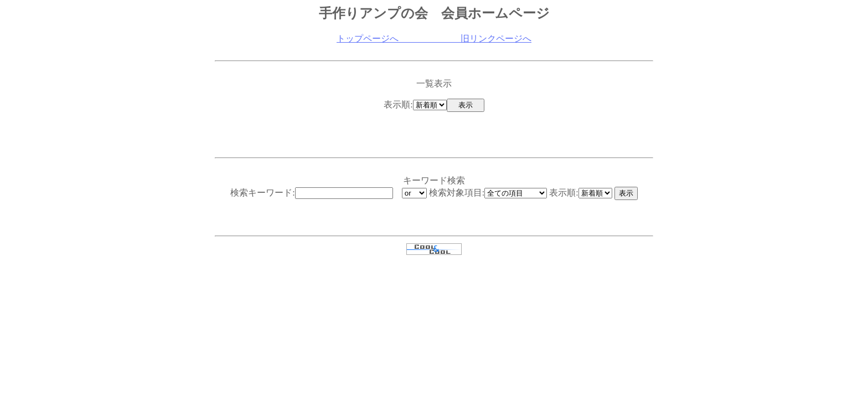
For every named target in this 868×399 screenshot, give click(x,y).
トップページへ (368, 39)
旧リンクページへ (465, 39)
